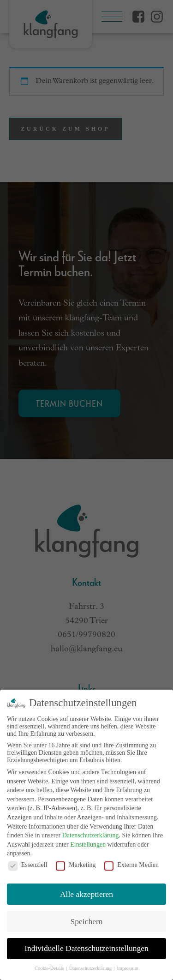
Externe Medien (131, 865)
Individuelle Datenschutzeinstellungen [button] (86, 948)
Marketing (76, 865)
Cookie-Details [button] (50, 968)
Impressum (128, 968)
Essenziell (28, 865)
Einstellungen (88, 845)
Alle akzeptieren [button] (86, 894)
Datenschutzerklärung (91, 835)
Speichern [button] (87, 921)
